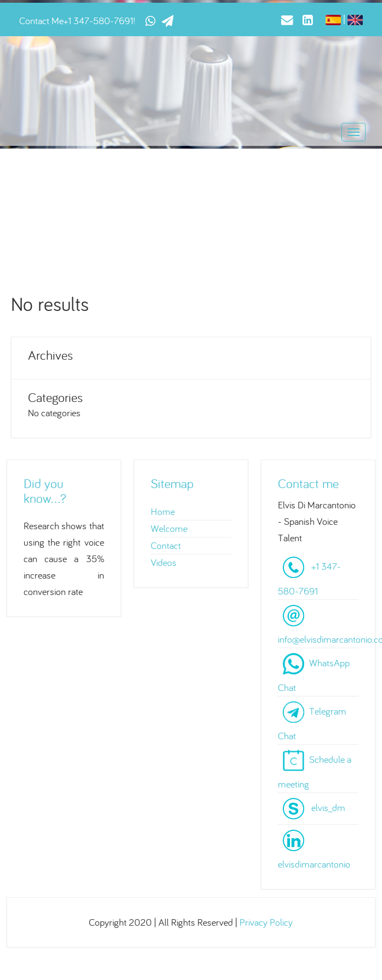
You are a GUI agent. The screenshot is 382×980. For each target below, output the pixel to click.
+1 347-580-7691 (98, 21)
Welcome (169, 528)
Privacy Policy (266, 922)
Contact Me (41, 21)
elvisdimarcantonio (314, 864)
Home (163, 511)
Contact (166, 545)
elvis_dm (328, 807)
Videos (164, 562)
